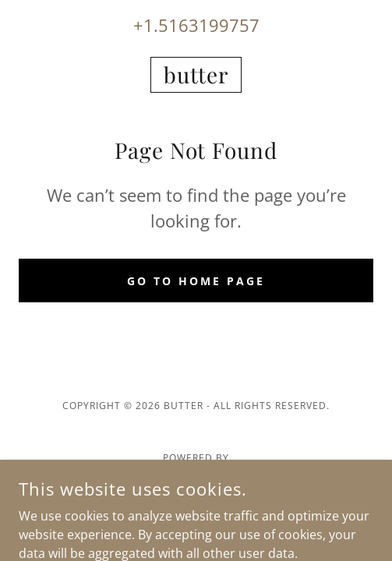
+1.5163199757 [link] (196, 25)
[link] (196, 75)
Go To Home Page (196, 281)
